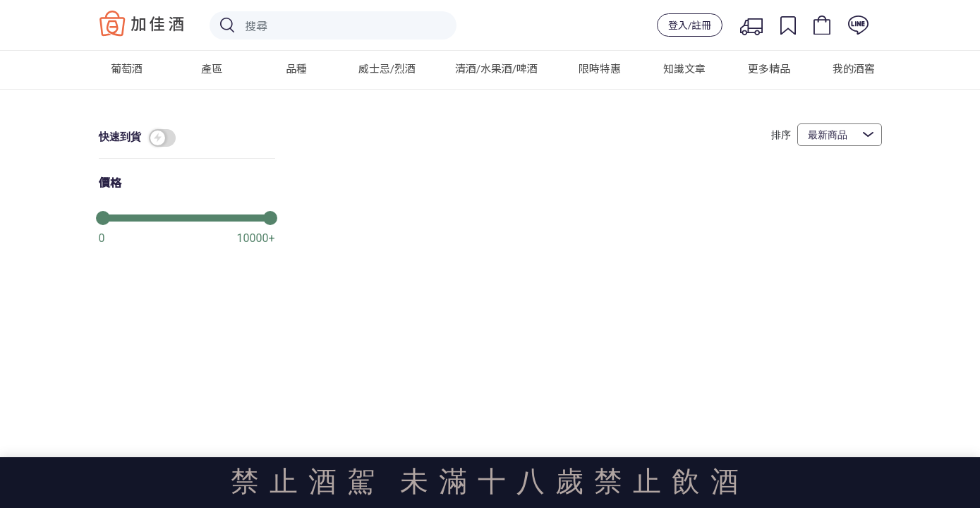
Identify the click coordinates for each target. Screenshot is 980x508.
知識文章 (684, 68)
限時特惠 (600, 68)
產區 (212, 68)
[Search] (333, 25)
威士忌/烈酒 (387, 68)
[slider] (187, 217)
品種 (296, 68)
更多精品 (769, 68)
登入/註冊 (690, 25)
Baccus (142, 23)
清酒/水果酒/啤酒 (496, 68)
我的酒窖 (854, 68)
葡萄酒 (127, 68)
